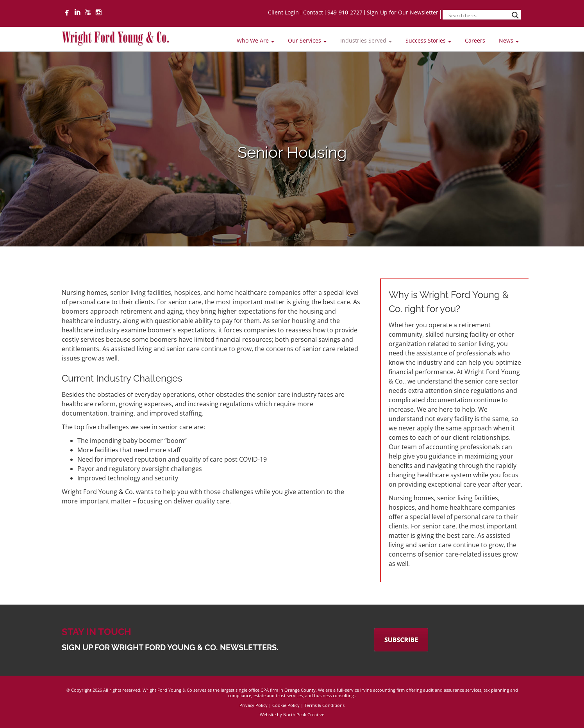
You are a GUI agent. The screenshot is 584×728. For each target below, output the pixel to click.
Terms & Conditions (324, 705)
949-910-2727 (345, 12)
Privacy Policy (254, 705)
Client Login (283, 12)
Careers (475, 40)
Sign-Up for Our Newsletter (403, 12)
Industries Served (366, 40)
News (509, 40)
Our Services (307, 40)
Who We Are (255, 40)
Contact (313, 12)
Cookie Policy (286, 705)
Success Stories (428, 40)
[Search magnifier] (515, 15)
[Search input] (478, 15)
